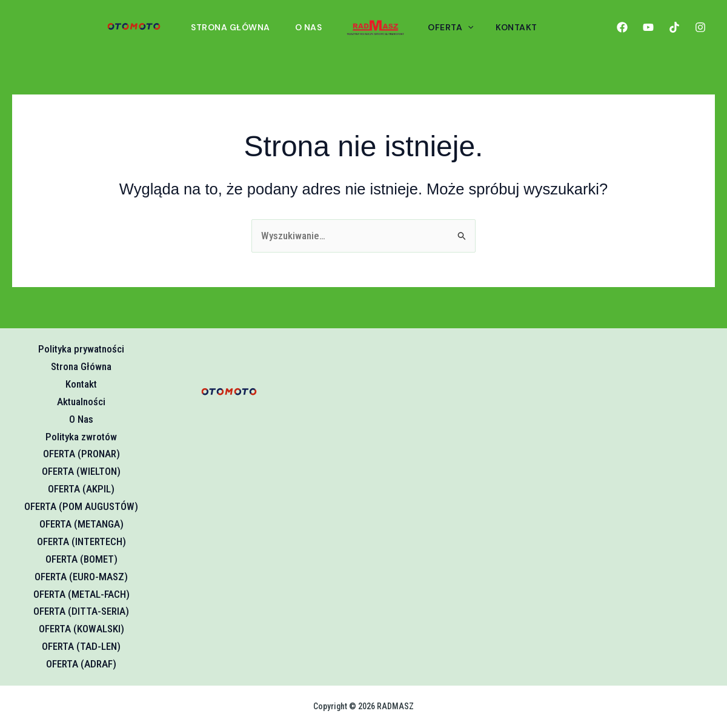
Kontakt (81, 384)
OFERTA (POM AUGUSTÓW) (81, 506)
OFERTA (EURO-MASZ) (81, 577)
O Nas (315, 27)
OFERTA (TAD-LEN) (81, 646)
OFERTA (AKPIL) (81, 489)
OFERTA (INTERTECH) (81, 541)
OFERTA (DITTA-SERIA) (81, 611)
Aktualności (81, 402)
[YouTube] (648, 27)
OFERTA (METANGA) (81, 524)
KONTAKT (516, 27)
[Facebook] (622, 27)
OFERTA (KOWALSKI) (81, 629)
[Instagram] (700, 27)
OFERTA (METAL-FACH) (81, 594)
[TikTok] (674, 27)
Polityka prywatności (81, 349)
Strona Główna (235, 27)
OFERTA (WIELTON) (81, 471)
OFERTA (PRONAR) (81, 454)
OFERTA (455, 27)
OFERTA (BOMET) (81, 559)
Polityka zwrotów (81, 437)
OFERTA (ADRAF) (81, 664)
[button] (473, 27)
